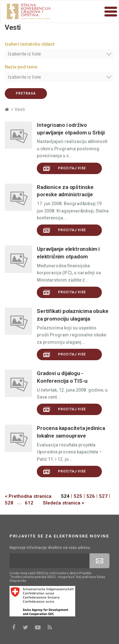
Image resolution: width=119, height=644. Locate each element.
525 (78, 496)
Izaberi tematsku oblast (30, 44)
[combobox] (60, 54)
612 (29, 503)
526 (91, 496)
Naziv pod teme (21, 67)
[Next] (59, 503)
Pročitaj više (65, 168)
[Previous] (33, 496)
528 (9, 503)
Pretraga (26, 93)
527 (103, 496)
